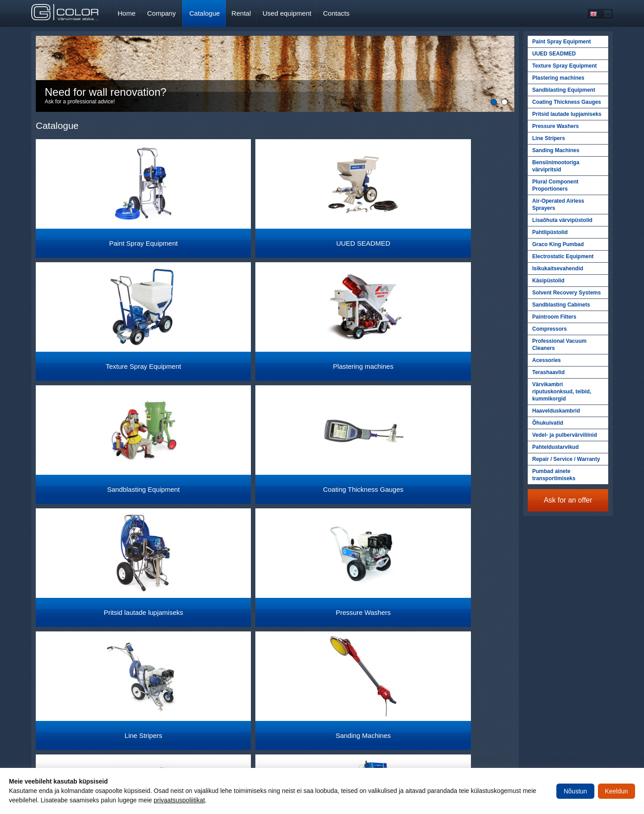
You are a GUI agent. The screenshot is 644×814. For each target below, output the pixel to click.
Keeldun (616, 791)
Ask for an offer (568, 500)
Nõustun (575, 791)
